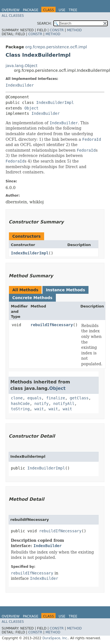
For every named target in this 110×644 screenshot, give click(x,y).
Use (62, 10)
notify (41, 404)
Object (31, 108)
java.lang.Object (21, 66)
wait (39, 409)
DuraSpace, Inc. (55, 638)
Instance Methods (65, 290)
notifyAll (64, 404)
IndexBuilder (20, 85)
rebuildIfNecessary (52, 325)
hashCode (20, 404)
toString (20, 409)
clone (17, 398)
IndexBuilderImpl (55, 102)
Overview (11, 10)
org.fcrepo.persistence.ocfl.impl (56, 47)
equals (34, 398)
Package (31, 10)
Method (74, 30)
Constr (57, 30)
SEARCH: (45, 23)
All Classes (13, 16)
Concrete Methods (32, 298)
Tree (73, 10)
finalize (55, 398)
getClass (79, 398)
